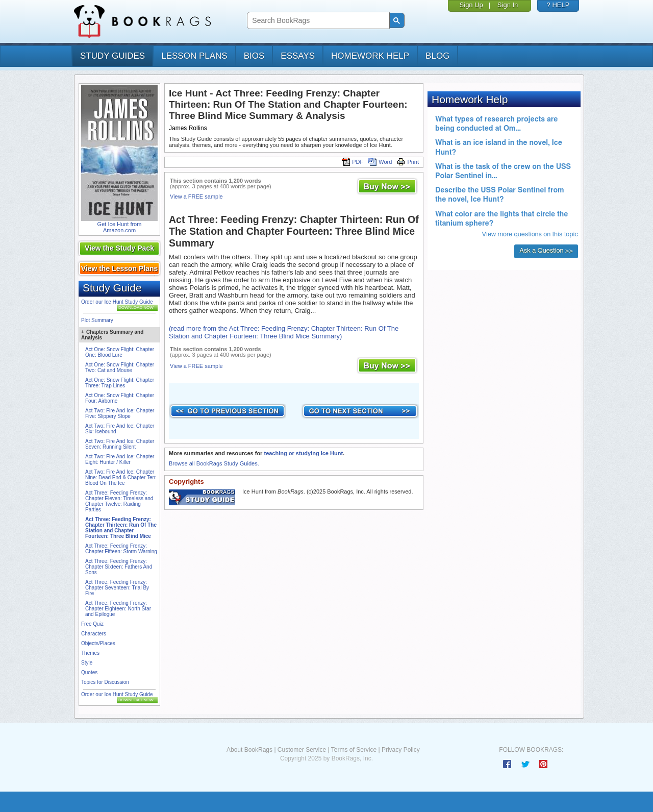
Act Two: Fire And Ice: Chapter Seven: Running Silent (120, 444)
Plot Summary (97, 320)
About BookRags (249, 750)
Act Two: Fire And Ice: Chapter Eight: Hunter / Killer (120, 459)
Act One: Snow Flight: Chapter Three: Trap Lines (120, 383)
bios (254, 56)
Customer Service (302, 750)
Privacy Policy (401, 750)
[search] (317, 21)
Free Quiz (92, 624)
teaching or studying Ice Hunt (303, 453)
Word (380, 162)
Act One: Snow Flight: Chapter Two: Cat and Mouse (120, 367)
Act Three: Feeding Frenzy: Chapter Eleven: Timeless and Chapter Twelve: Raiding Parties (119, 501)
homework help (370, 56)
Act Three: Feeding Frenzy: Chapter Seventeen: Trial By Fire (117, 588)
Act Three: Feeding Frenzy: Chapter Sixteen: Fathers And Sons (119, 567)
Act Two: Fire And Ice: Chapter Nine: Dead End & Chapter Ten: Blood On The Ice (121, 477)
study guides (112, 56)
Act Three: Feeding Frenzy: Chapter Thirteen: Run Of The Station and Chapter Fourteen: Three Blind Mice (121, 528)
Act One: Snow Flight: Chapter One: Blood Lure (120, 352)
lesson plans (194, 56)
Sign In (508, 5)
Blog (437, 56)
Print (408, 162)
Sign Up (471, 5)
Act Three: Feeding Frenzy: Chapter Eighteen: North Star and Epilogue (118, 609)
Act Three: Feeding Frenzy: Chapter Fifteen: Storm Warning (121, 549)
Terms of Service (354, 750)
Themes (90, 653)
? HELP (558, 5)
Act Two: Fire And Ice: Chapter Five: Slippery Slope (120, 413)
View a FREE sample (196, 196)
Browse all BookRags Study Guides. (214, 463)
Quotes (89, 672)
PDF (353, 162)
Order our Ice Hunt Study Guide (117, 302)
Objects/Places (98, 643)
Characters (94, 634)
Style (87, 663)
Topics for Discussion (105, 682)
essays (298, 56)
